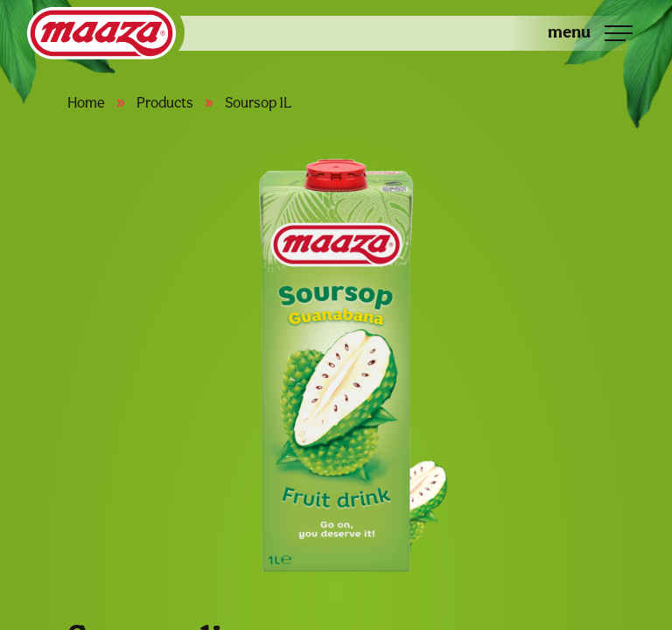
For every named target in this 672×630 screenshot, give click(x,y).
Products (165, 102)
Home (86, 102)
